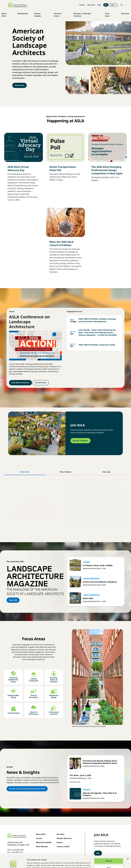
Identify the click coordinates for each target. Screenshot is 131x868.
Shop (99, 5)
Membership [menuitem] (23, 14)
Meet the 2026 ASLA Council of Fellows (62, 243)
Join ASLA (60, 834)
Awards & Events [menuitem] (58, 15)
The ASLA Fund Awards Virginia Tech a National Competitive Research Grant (100, 762)
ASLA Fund (91, 5)
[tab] (25, 472)
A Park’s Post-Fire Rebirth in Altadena (100, 582)
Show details (32, 864)
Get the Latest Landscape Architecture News (27, 789)
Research (87, 562)
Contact (82, 5)
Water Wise (88, 598)
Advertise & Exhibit (44, 842)
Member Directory (64, 838)
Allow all (109, 849)
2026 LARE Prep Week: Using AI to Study (97, 345)
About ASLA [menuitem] (4, 15)
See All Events (41, 383)
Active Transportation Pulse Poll (63, 168)
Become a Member (80, 441)
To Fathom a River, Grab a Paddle (98, 565)
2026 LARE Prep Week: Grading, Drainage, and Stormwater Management (97, 320)
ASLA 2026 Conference (20, 383)
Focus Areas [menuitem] (107, 15)
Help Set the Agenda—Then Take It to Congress (100, 794)
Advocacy (87, 790)
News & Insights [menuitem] (38, 15)
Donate (60, 842)
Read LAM (13, 600)
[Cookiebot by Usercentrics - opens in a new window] (13, 864)
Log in (114, 5)
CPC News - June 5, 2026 (80, 775)
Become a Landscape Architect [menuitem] (82, 15)
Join (106, 5)
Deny (109, 856)
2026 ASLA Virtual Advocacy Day (18, 168)
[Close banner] (128, 847)
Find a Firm (77, 517)
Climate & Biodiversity (91, 578)
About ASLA (19, 85)
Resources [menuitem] (125, 14)
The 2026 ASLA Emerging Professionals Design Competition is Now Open (107, 170)
